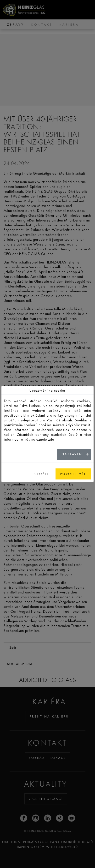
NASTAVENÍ (73, 454)
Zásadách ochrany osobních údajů (47, 434)
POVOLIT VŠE (73, 474)
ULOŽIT (42, 474)
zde (51, 439)
